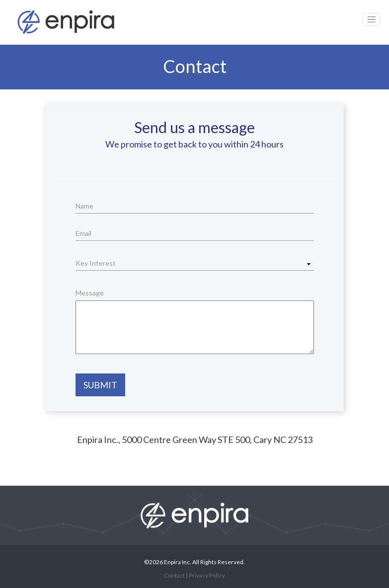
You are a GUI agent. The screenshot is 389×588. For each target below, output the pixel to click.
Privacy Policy (207, 575)
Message (90, 293)
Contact (174, 575)
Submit (100, 385)
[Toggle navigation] (372, 19)
